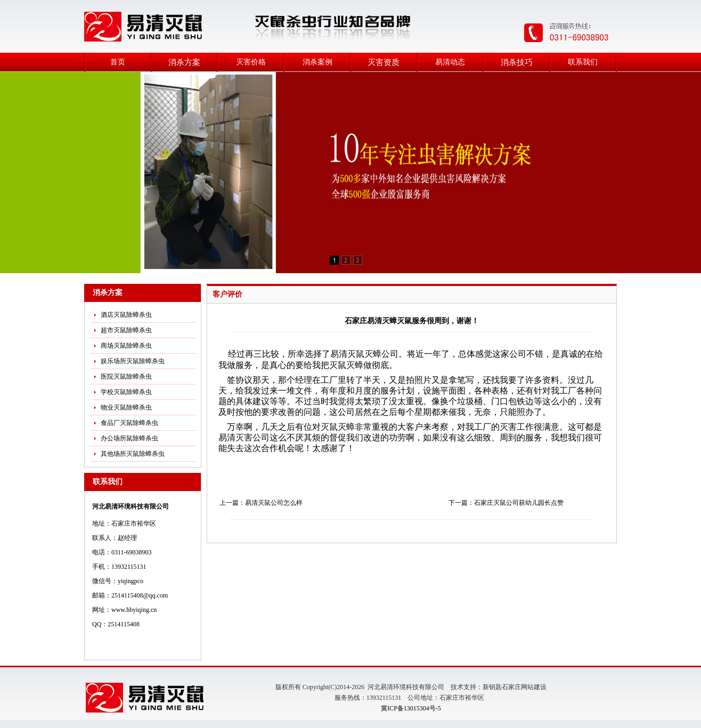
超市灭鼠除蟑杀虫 (126, 330)
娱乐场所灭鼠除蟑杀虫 (133, 361)
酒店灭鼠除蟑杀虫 (126, 315)
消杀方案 (184, 62)
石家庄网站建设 (524, 687)
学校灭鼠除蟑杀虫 (126, 392)
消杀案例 (317, 62)
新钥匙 (492, 687)
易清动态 (450, 62)
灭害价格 (251, 62)
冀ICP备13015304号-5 (411, 708)
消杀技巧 (517, 62)
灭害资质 (384, 62)
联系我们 (583, 62)
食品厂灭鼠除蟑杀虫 (129, 423)
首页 (118, 62)
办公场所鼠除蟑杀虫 (129, 438)
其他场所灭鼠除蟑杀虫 (133, 454)
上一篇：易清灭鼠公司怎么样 (261, 503)
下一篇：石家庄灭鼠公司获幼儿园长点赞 (506, 503)
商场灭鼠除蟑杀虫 (126, 346)
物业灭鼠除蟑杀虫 (126, 407)
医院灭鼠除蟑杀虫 (126, 377)
